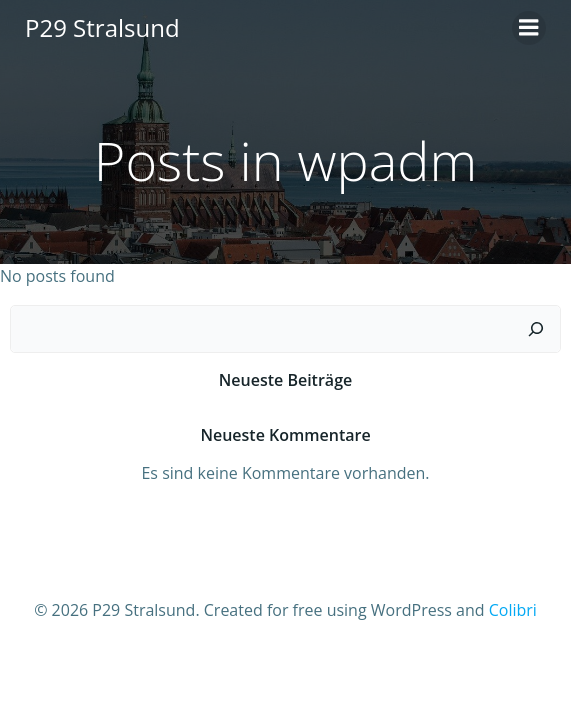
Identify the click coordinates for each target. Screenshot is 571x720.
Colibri (513, 610)
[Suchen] (536, 329)
